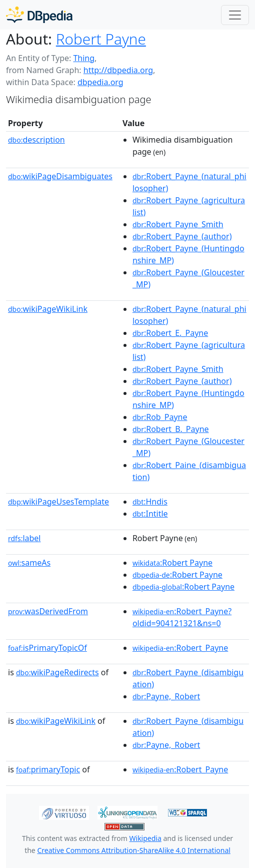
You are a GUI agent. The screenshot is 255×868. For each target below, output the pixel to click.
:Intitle (150, 514)
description (36, 140)
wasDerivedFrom (48, 611)
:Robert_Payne (180, 648)
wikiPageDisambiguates (60, 176)
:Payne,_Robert (166, 696)
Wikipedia (145, 838)
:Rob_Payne (160, 417)
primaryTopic (48, 769)
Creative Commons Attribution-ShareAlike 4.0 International (133, 850)
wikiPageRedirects (57, 672)
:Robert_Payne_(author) (182, 236)
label (24, 538)
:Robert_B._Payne (171, 429)
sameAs (29, 563)
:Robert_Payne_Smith (178, 224)
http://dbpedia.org (118, 70)
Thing (84, 58)
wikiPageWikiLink (48, 309)
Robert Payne (101, 39)
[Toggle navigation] (235, 15)
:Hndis (150, 502)
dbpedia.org (100, 82)
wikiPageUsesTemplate (58, 502)
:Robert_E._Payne (170, 333)
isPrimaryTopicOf (47, 648)
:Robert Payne (172, 563)
